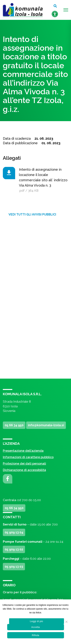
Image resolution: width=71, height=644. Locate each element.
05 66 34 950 (14, 425)
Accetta (35, 627)
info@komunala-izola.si (46, 425)
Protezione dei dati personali (24, 464)
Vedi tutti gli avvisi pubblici (32, 214)
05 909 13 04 (14, 532)
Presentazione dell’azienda (23, 451)
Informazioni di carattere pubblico (28, 457)
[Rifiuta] (66, 622)
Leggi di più (37, 621)
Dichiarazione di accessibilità (24, 470)
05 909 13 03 (14, 567)
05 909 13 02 (14, 549)
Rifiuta (35, 635)
